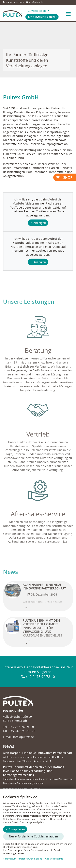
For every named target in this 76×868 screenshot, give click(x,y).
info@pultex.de (35, 2)
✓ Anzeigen (38, 223)
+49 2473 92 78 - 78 (22, 731)
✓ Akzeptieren (15, 829)
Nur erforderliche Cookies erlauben (33, 836)
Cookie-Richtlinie (54, 859)
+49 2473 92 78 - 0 (13, 2)
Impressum (10, 859)
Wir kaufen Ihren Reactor (42, 17)
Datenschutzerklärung (31, 859)
